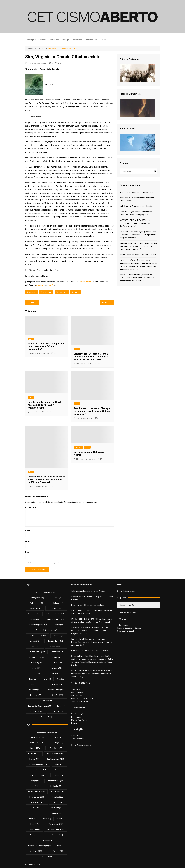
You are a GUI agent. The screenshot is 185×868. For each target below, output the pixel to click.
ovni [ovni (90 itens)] (61, 679)
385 (55, 353)
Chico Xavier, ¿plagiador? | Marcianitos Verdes (91, 610)
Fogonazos (76, 717)
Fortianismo (77, 40)
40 (54, 486)
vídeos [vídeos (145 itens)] (47, 717)
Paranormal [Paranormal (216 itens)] (56, 684)
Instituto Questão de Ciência (83, 698)
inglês (51, 285)
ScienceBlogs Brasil (79, 701)
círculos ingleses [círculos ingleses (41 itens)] (38, 625)
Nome (28, 530)
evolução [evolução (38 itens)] (56, 646)
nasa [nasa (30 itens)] (33, 679)
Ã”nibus (150, 192)
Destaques (31, 40)
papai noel (63, 292)
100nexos (76, 689)
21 (98, 418)
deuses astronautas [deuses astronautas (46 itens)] (47, 630)
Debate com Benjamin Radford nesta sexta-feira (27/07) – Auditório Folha (44, 405)
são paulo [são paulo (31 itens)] (46, 701)
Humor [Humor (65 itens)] (35, 668)
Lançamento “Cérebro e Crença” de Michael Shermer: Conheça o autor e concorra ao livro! (92, 357)
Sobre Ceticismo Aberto (81, 745)
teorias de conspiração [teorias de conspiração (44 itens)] (40, 706)
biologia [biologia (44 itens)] (58, 603)
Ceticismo (43, 40)
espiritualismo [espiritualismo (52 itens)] (56, 641)
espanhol (40, 285)
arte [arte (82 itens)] (59, 598)
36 (99, 364)
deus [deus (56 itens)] (59, 625)
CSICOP (75, 735)
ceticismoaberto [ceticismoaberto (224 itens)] (55, 614)
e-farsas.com (77, 695)
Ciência (103, 40)
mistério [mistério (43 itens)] (57, 673)
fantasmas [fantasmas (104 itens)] (58, 652)
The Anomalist (77, 739)
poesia (77, 292)
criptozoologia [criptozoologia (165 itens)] (56, 619)
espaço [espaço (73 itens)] (35, 641)
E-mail (29, 541)
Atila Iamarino (77, 692)
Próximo (106, 302)
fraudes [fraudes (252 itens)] (58, 657)
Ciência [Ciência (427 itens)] (34, 619)
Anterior (33, 302)
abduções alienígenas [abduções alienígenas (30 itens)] (47, 592)
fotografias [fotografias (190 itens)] (37, 657)
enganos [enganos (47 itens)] (59, 636)
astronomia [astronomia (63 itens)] (37, 603)
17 (101, 459)
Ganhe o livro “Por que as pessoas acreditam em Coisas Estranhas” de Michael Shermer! (46, 479)
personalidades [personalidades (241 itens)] (56, 690)
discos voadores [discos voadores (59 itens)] (38, 636)
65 (51, 412)
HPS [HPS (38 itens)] (58, 663)
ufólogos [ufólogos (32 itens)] (57, 711)
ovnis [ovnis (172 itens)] (35, 684)
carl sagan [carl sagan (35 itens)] (56, 608)
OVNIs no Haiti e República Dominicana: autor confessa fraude (92, 662)
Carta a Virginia (86, 282)
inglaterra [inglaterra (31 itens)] (57, 668)
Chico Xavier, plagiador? (139, 215)
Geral (60, 63)
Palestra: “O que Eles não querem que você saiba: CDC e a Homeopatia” (46, 346)
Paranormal (54, 40)
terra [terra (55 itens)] (61, 706)
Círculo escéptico (78, 714)
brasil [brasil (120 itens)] (35, 608)
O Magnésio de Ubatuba (142, 206)
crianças (33, 292)
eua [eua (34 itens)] (35, 646)
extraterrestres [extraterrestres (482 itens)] (37, 652)
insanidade (47, 292)
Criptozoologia (91, 40)
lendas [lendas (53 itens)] (36, 673)
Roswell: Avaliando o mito (145, 255)
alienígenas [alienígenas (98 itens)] (37, 598)
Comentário (31, 507)
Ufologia (66, 40)
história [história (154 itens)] (37, 663)
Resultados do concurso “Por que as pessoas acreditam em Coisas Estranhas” (92, 411)
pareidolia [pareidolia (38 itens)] (34, 690)
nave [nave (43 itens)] (47, 679)
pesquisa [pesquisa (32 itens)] (36, 695)
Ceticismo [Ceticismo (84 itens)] (34, 614)
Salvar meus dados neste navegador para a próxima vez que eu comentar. (59, 563)
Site (27, 552)
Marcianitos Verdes (79, 720)
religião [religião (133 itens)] (57, 695)
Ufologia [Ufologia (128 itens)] (36, 711)
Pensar (74, 723)
